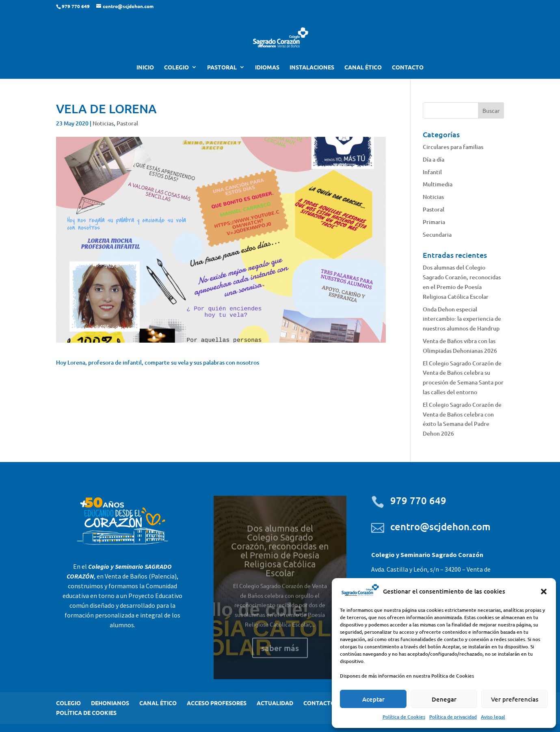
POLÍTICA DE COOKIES (86, 713)
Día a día (434, 159)
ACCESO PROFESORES (217, 703)
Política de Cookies (404, 717)
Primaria (434, 222)
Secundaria (437, 234)
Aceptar (373, 699)
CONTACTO (408, 67)
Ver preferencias (515, 699)
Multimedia (438, 184)
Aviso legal (493, 717)
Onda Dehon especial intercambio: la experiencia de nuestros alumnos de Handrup (462, 319)
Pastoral (127, 123)
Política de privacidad (453, 717)
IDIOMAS (267, 67)
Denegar (444, 699)
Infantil (432, 172)
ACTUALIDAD (275, 703)
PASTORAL (222, 67)
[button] (544, 592)
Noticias (103, 123)
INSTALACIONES (312, 67)
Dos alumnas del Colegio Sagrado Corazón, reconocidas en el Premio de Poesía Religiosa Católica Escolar (280, 559)
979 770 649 (418, 500)
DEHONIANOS (110, 703)
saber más (280, 656)
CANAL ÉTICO (363, 67)
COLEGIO (176, 67)
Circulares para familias (453, 147)
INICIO (145, 67)
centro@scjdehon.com (440, 526)
